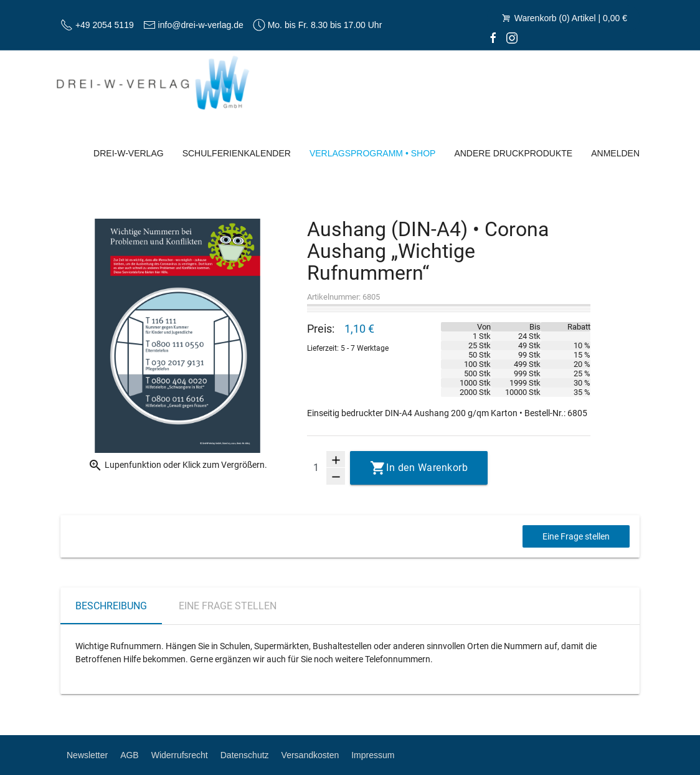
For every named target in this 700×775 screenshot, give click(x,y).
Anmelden (615, 153)
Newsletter (87, 755)
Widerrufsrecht (180, 755)
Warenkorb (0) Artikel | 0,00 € (563, 18)
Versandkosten (310, 755)
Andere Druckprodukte (513, 153)
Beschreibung (111, 606)
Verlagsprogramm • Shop (373, 153)
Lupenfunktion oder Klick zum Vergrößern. (177, 465)
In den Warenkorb (427, 468)
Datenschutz (245, 755)
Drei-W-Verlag (129, 153)
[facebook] (493, 37)
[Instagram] (512, 37)
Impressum (373, 755)
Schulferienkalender (237, 153)
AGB (130, 755)
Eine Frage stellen (576, 536)
